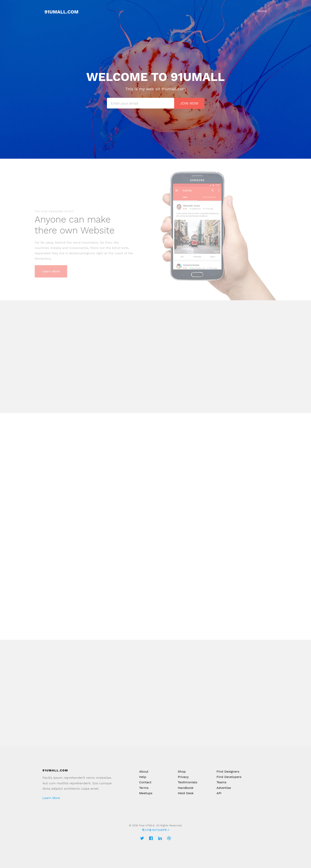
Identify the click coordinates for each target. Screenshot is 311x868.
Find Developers (229, 777)
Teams (221, 782)
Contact (145, 782)
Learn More (51, 798)
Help (143, 777)
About (144, 772)
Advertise (224, 788)
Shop (182, 772)
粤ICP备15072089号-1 (155, 830)
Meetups (146, 793)
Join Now (189, 103)
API (219, 793)
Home (262, 11)
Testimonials (187, 782)
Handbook (186, 788)
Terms (144, 788)
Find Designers (228, 772)
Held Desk (186, 793)
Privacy (183, 777)
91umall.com (61, 12)
